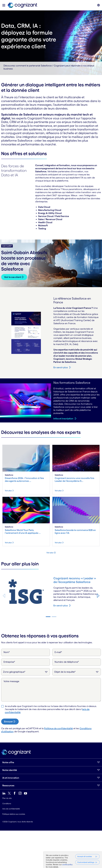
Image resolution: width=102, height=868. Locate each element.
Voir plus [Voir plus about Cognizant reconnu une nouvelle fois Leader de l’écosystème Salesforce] (58, 491)
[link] (22, 5)
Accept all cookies (85, 856)
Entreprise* (9, 662)
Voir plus (50, 553)
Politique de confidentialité (58, 728)
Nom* (7, 652)
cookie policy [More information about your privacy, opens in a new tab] (67, 865)
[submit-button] (10, 722)
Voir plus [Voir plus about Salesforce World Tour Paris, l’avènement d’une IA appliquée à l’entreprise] (8, 543)
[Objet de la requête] (77, 672)
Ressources (8, 785)
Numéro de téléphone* (67, 662)
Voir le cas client (13, 277)
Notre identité (10, 770)
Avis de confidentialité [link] (11, 809)
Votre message (11, 681)
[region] (73, 860)
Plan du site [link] (7, 798)
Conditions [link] (7, 804)
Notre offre (8, 762)
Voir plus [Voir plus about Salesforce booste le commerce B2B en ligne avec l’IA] (58, 543)
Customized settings (86, 862)
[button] (4, 5)
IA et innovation (11, 778)
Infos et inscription (63, 419)
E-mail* (58, 652)
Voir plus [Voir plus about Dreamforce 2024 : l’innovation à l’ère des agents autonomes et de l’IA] (8, 491)
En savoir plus (61, 367)
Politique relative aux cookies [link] (14, 814)
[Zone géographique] (26, 672)
